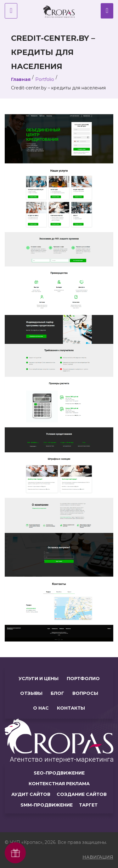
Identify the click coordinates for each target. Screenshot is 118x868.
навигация (98, 857)
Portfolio (45, 79)
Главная (21, 79)
